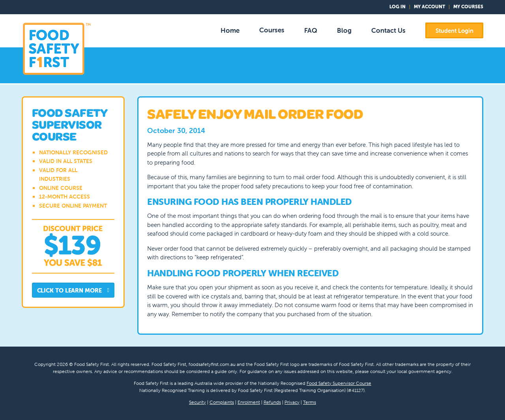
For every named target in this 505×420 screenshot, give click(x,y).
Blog (344, 30)
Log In (397, 7)
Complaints (222, 402)
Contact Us (388, 30)
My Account (429, 7)
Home (230, 30)
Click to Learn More (73, 291)
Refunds (272, 402)
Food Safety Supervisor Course (339, 383)
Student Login (454, 31)
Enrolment (249, 402)
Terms (310, 402)
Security (197, 402)
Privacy (292, 402)
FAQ (311, 30)
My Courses (468, 7)
